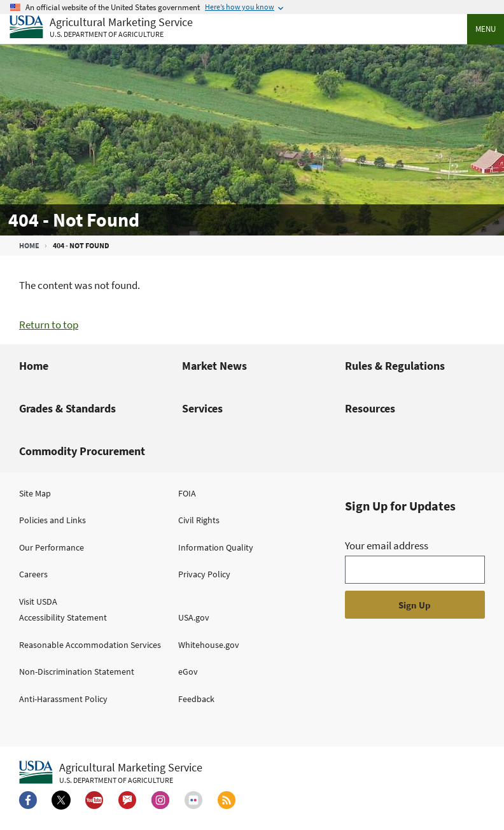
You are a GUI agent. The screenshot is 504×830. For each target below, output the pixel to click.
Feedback (196, 699)
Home (29, 245)
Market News (214, 366)
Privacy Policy (204, 574)
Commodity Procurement (82, 451)
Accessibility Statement (63, 617)
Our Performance (52, 547)
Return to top (49, 325)
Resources (370, 408)
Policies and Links (52, 520)
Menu (486, 29)
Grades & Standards (67, 408)
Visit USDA (38, 601)
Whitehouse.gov (209, 645)
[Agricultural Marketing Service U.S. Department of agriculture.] (111, 773)
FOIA (187, 493)
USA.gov (194, 617)
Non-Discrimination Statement (77, 672)
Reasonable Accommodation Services (90, 645)
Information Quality (216, 547)
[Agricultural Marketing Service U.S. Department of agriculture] (101, 28)
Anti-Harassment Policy (63, 699)
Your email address (387, 545)
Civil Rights (199, 520)
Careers (33, 574)
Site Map (35, 493)
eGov (188, 672)
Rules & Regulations (395, 366)
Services (202, 408)
